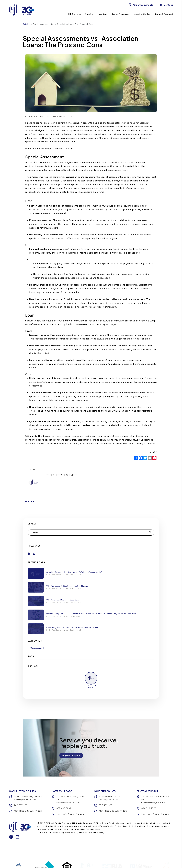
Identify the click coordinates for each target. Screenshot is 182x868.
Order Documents (141, 5)
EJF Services (75, 14)
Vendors (103, 14)
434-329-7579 (149, 808)
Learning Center (142, 14)
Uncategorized (37, 648)
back (30, 502)
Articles (26, 24)
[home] (22, 10)
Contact (166, 5)
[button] (29, 553)
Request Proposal (164, 14)
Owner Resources (120, 14)
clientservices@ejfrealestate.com (85, 829)
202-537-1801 (21, 805)
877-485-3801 (64, 808)
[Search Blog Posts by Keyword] (88, 533)
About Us (90, 14)
